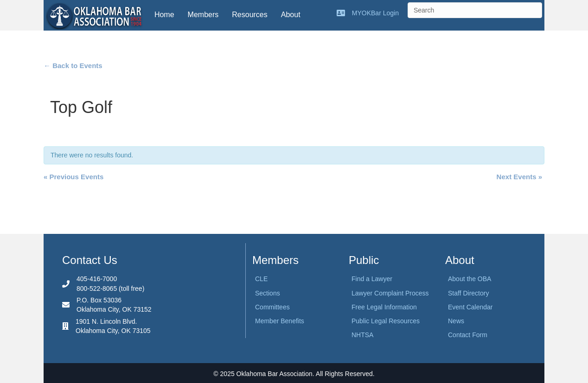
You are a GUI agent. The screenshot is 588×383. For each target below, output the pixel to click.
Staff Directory (468, 293)
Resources (249, 15)
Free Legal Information (384, 307)
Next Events (519, 177)
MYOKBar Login (375, 13)
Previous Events (73, 177)
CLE (261, 279)
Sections (268, 293)
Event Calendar (470, 307)
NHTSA (362, 335)
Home (164, 15)
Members (203, 15)
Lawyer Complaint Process (390, 293)
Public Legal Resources (386, 321)
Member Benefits (280, 321)
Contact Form (468, 335)
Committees (272, 307)
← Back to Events (73, 66)
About (291, 15)
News (456, 321)
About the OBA (470, 279)
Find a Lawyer (372, 279)
